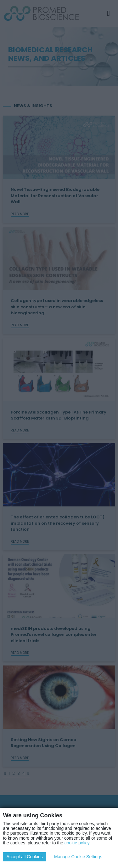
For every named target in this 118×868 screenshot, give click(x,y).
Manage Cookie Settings (78, 857)
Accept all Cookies (25, 857)
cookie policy (77, 843)
